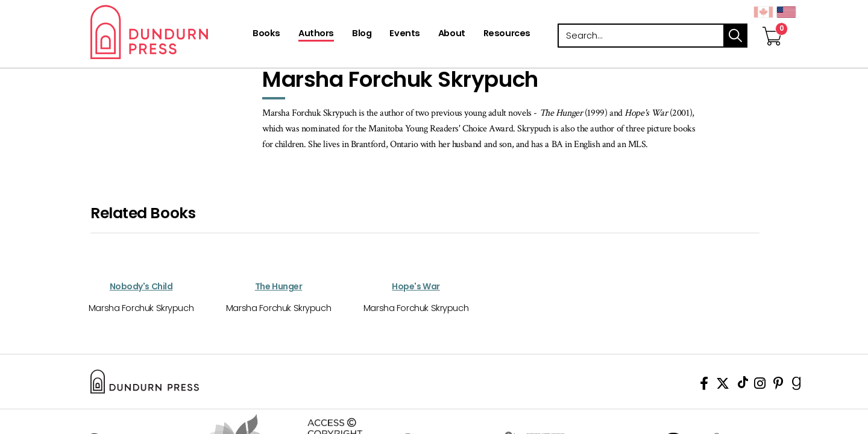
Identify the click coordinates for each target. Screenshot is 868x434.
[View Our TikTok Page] (743, 385)
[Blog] (362, 34)
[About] (452, 34)
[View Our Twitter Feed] (723, 385)
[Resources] (507, 34)
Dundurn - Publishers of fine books (170, 32)
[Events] (404, 34)
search (735, 36)
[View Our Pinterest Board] (778, 385)
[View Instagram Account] (760, 385)
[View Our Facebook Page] (704, 385)
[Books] (266, 34)
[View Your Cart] (772, 24)
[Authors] (316, 34)
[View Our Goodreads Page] (797, 385)
